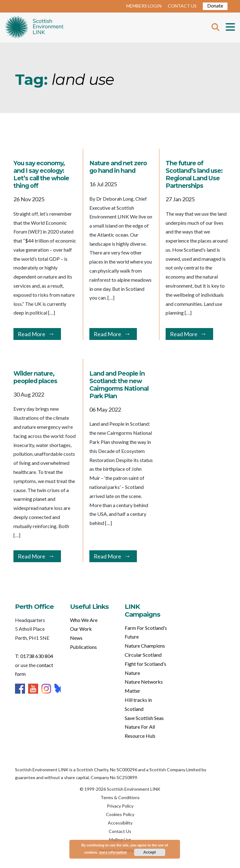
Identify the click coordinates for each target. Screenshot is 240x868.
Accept (150, 852)
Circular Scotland (143, 655)
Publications (83, 647)
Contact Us (120, 831)
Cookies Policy (120, 814)
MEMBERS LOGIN (144, 6)
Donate (215, 5)
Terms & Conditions (120, 797)
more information (113, 852)
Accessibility (120, 823)
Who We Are (84, 620)
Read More (32, 334)
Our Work (81, 629)
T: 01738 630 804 (34, 656)
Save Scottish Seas (144, 718)
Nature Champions (145, 646)
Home (34, 28)
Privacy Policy (120, 806)
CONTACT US (182, 6)
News (76, 638)
